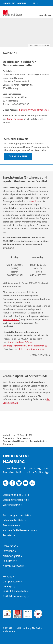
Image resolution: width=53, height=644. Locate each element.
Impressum (22, 438)
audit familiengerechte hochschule (7, 614)
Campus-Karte (11, 582)
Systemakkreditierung (38, 611)
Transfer (8, 535)
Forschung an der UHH (16, 515)
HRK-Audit (26, 613)
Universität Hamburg (15, 3)
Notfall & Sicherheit (14, 591)
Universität (9, 546)
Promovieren (10, 525)
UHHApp (8, 586)
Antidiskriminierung (15, 596)
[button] (35, 3)
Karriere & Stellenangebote (19, 530)
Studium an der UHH (15, 495)
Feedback (7, 438)
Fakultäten (9, 561)
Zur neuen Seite (18, 156)
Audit (16, 611)
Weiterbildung (11, 505)
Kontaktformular (15, 119)
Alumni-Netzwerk (13, 566)
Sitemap (7, 444)
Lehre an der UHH (13, 520)
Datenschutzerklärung (14, 441)
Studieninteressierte (15, 500)
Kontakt (7, 577)
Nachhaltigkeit (11, 556)
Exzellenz (8, 551)
